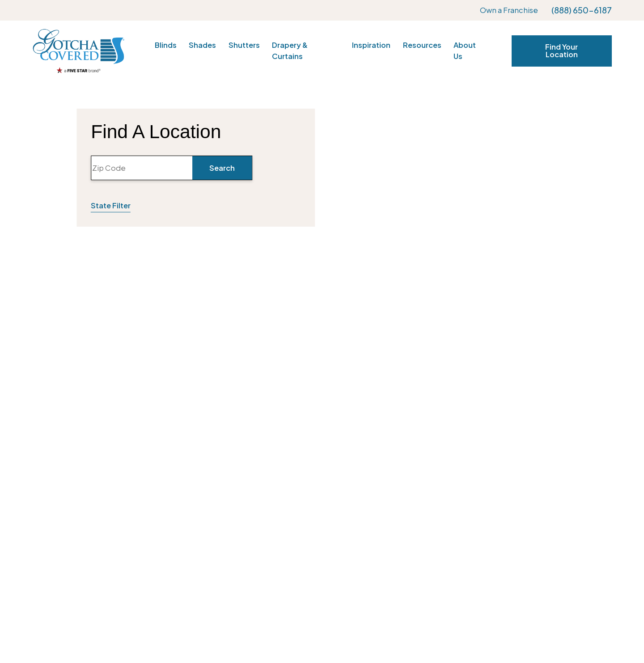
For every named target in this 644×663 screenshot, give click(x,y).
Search (222, 168)
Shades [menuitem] (202, 45)
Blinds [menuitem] (166, 45)
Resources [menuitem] (422, 45)
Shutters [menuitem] (244, 45)
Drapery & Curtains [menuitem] (290, 51)
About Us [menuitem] (465, 51)
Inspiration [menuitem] (371, 45)
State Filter (111, 205)
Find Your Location (561, 50)
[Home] (78, 51)
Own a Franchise (509, 10)
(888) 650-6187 (582, 10)
